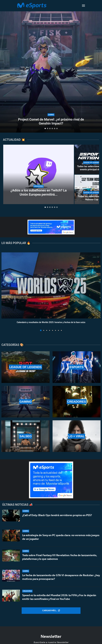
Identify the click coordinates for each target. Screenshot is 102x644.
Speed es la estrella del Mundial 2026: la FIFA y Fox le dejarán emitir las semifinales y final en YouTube (59, 597)
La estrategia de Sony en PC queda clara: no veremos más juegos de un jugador (61, 537)
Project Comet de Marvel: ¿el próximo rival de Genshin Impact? (51, 121)
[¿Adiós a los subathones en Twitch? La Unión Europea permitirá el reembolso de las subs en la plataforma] (39, 174)
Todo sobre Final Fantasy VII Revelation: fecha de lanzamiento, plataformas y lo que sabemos (60, 557)
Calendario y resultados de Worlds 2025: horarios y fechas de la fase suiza (51, 322)
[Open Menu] (83, 6)
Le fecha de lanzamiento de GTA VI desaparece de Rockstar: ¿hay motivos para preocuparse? (61, 577)
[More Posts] (51, 611)
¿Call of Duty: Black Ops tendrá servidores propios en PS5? (57, 515)
